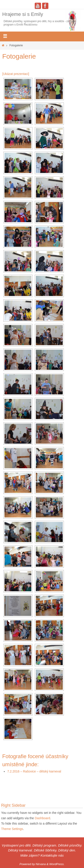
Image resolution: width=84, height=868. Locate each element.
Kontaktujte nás (52, 855)
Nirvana (41, 864)
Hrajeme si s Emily (23, 14)
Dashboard (42, 818)
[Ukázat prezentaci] (16, 74)
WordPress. (57, 864)
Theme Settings (12, 829)
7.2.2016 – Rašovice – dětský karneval (34, 771)
